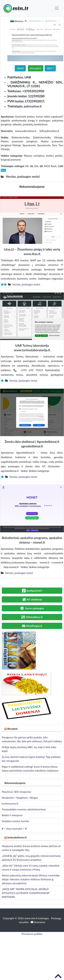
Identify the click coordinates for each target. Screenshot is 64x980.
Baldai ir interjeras (12, 815)
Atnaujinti (36, 68)
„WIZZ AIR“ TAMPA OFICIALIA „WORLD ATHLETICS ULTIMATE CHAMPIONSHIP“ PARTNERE (26, 893)
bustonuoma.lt (10, 803)
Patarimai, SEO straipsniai (16, 792)
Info (3, 170)
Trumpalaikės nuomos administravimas (24, 809)
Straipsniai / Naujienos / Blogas (20, 798)
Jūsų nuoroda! (14, 829)
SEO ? (50, 68)
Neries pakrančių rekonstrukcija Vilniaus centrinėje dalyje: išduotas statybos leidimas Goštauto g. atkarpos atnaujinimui (31, 879)
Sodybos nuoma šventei (15, 821)
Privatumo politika (32, 934)
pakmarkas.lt (33, 106)
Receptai (12, 729)
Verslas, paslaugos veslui (26, 284)
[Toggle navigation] (57, 8)
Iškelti (20, 68)
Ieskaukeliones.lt (17, 837)
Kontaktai (38, 922)
